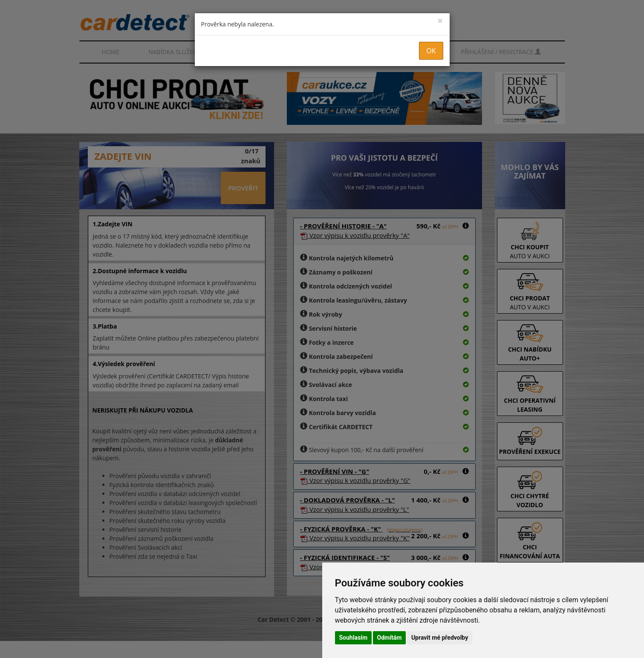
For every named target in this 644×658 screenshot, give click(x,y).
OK (431, 51)
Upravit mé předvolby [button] (440, 638)
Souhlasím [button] (354, 638)
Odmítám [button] (390, 638)
